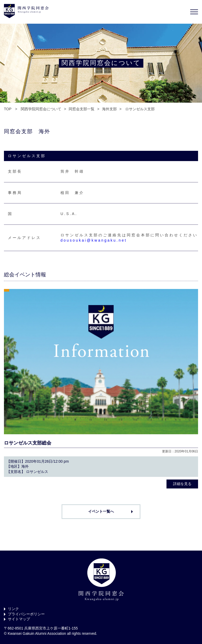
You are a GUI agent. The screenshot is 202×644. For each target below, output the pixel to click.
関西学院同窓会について (41, 109)
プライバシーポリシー (26, 614)
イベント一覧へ (101, 511)
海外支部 (109, 109)
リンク (13, 609)
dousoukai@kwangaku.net (94, 240)
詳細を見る (182, 484)
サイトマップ (19, 619)
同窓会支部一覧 (82, 109)
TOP (8, 109)
